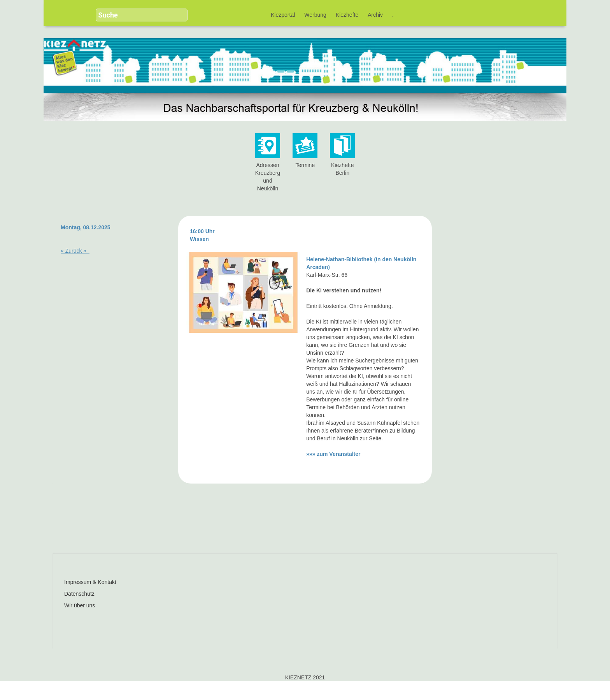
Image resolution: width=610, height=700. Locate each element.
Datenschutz (79, 594)
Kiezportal (283, 15)
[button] (177, 12)
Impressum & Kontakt (90, 582)
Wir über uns (80, 605)
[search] (134, 15)
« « (75, 251)
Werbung (315, 15)
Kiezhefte (347, 15)
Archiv (375, 15)
